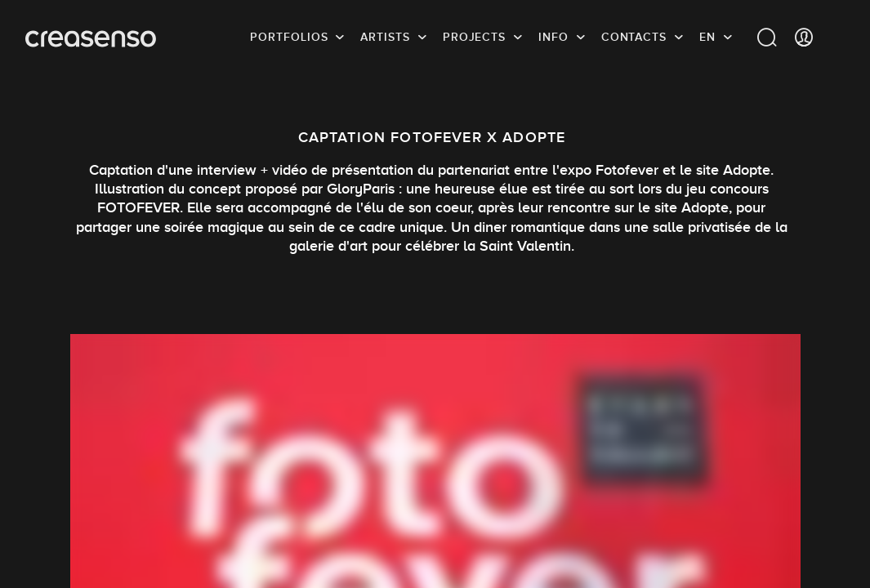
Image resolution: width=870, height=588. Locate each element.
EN (707, 37)
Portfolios (289, 37)
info (553, 37)
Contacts (634, 37)
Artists (385, 37)
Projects (474, 37)
